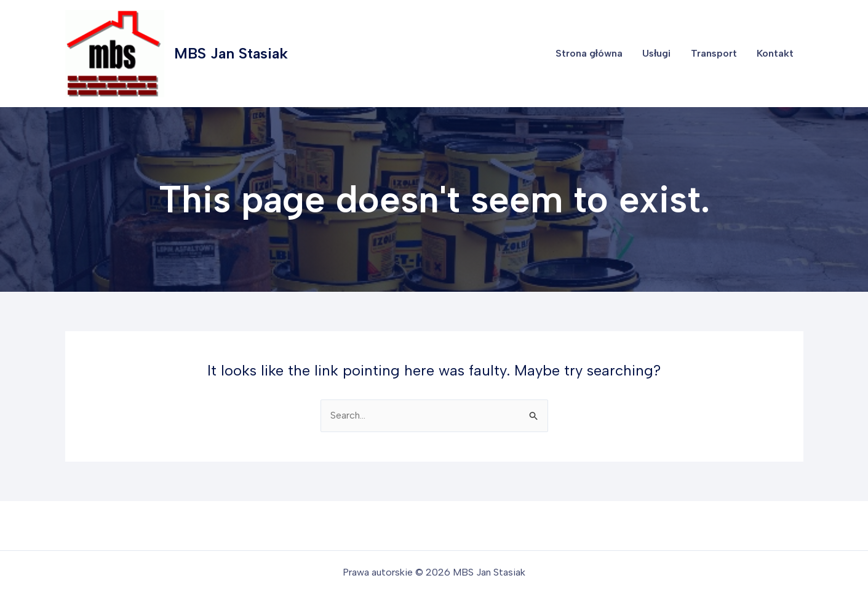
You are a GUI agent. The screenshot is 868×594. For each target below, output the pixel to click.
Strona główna (589, 53)
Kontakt (775, 53)
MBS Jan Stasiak (231, 53)
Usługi (656, 53)
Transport (714, 53)
